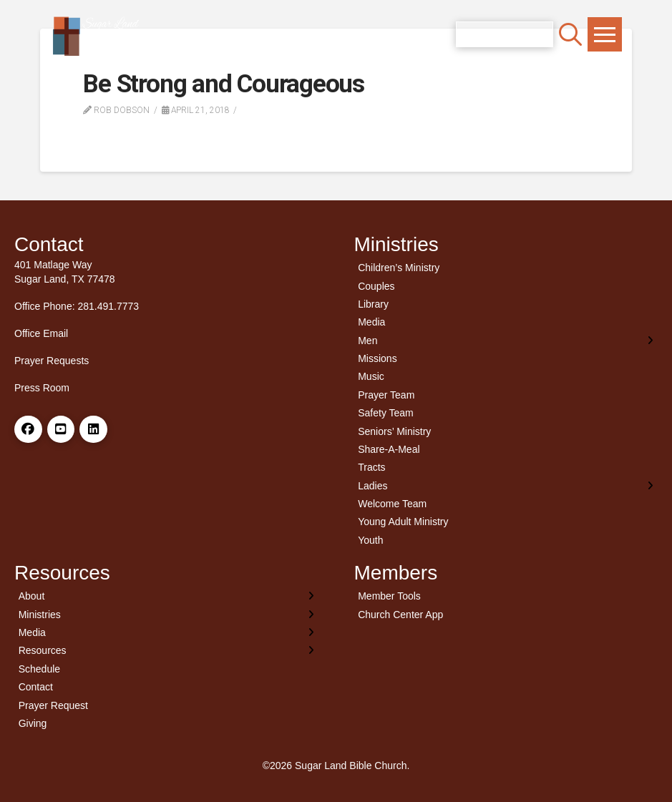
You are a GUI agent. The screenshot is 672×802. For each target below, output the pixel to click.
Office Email (41, 333)
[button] (570, 34)
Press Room (42, 388)
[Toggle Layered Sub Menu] (506, 340)
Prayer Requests (52, 361)
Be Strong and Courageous (224, 84)
